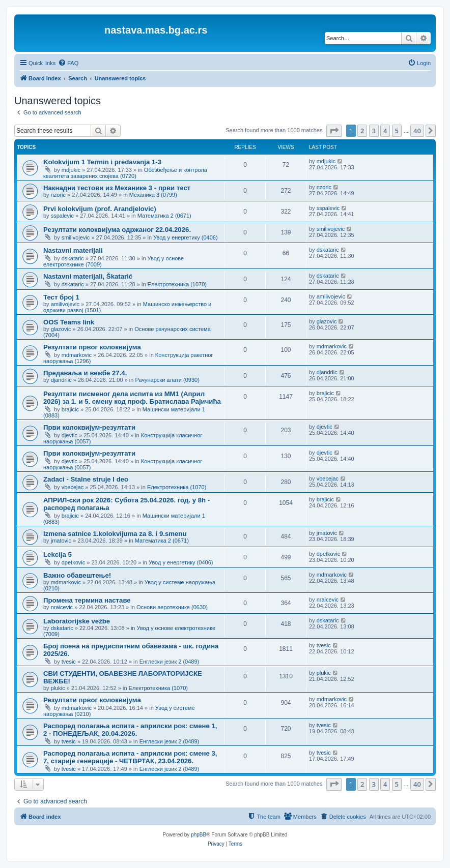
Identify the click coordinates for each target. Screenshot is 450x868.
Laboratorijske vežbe (77, 621)
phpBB (199, 835)
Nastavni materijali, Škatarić (88, 276)
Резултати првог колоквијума (92, 347)
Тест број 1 (61, 297)
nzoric (58, 195)
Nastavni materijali (73, 250)
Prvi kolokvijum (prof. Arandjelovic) (100, 209)
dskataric (73, 258)
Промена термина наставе (87, 600)
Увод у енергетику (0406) (185, 237)
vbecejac (73, 487)
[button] (334, 131)
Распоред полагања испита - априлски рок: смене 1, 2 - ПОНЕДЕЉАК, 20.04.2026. (130, 730)
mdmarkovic (77, 355)
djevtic (69, 435)
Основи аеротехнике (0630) (172, 607)
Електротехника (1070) (177, 284)
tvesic (69, 662)
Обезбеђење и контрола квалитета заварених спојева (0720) (125, 173)
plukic (58, 688)
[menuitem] (68, 63)
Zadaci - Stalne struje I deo (86, 479)
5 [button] (397, 131)
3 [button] (374, 131)
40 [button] (417, 131)
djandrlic (61, 380)
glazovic (61, 329)
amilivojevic (65, 304)
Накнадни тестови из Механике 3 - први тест (117, 188)
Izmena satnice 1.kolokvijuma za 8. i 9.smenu (115, 534)
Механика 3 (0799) (153, 195)
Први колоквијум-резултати (89, 427)
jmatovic (61, 541)
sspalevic (62, 216)
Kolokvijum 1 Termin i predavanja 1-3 (102, 162)
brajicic (70, 409)
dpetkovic (73, 562)
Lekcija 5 (58, 555)
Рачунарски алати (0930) (167, 380)
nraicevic (62, 607)
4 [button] (385, 131)
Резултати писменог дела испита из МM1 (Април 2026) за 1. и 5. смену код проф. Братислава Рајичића (132, 398)
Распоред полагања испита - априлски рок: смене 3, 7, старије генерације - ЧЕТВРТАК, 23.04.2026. (130, 757)
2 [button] (362, 131)
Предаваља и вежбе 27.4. (85, 373)
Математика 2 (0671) (164, 216)
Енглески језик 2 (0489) (170, 662)
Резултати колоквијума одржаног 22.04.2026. (117, 230)
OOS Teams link (69, 322)
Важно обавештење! (77, 575)
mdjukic (71, 170)
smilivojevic (76, 237)
